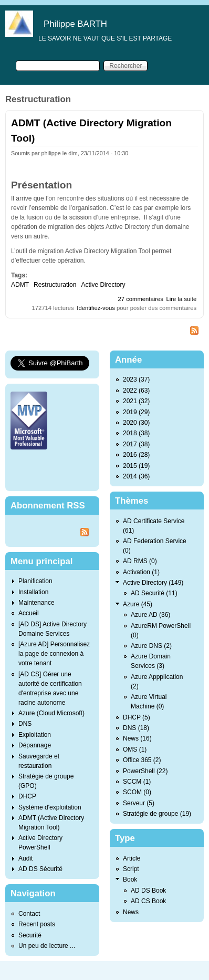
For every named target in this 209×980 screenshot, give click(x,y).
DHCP (27, 796)
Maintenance (36, 603)
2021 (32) (136, 401)
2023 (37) (136, 379)
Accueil (29, 613)
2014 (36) (136, 476)
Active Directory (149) (153, 583)
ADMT (20, 285)
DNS (25, 724)
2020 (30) (136, 423)
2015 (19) (136, 466)
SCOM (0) (137, 792)
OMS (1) (135, 749)
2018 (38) (136, 433)
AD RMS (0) (140, 561)
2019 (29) (136, 412)
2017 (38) (136, 444)
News (131, 912)
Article (132, 858)
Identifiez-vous (96, 308)
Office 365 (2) (142, 760)
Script (131, 869)
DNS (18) (136, 728)
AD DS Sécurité (40, 869)
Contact (29, 914)
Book (130, 879)
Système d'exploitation (50, 807)
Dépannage (35, 745)
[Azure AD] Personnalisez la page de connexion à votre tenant (54, 654)
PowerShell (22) (145, 771)
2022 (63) (136, 391)
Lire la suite (182, 299)
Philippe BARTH (75, 24)
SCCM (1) (137, 782)
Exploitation (35, 735)
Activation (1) (141, 572)
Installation (33, 592)
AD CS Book (148, 901)
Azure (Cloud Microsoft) (51, 713)
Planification (35, 581)
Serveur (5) (139, 803)
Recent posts (37, 924)
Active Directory (103, 285)
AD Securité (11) (154, 593)
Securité (30, 935)
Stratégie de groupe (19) (157, 814)
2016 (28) (136, 455)
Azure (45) (138, 604)
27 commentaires (141, 299)
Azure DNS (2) (151, 646)
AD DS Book (148, 891)
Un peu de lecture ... (47, 946)
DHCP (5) (137, 717)
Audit (25, 858)
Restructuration (55, 285)
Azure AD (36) (150, 615)
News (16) (137, 738)
